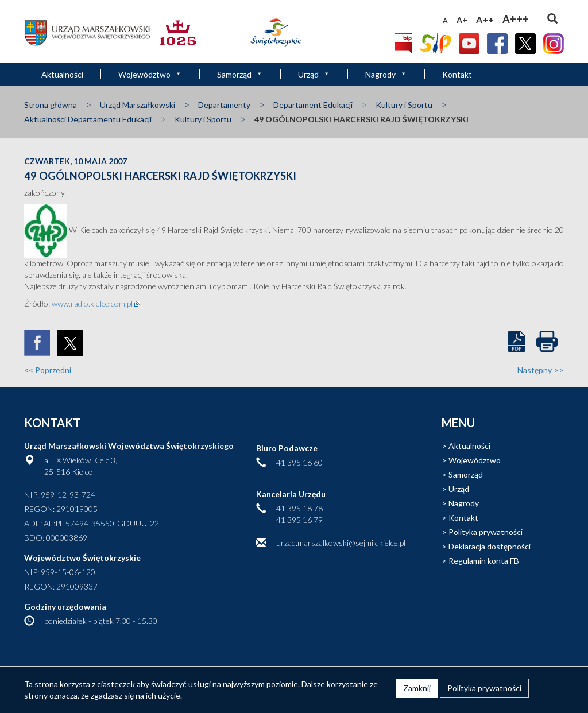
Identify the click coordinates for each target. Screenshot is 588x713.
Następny (541, 370)
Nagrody (386, 74)
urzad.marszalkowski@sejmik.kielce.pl (341, 543)
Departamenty (224, 105)
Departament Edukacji (313, 105)
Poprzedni (48, 370)
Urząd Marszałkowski (138, 105)
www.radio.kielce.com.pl (92, 303)
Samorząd (240, 74)
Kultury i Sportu (404, 105)
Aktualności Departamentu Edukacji (88, 119)
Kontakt (457, 74)
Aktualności (62, 74)
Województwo (150, 74)
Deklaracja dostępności (490, 546)
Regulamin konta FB (484, 561)
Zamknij (417, 688)
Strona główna (51, 105)
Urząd (314, 74)
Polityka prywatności (486, 532)
